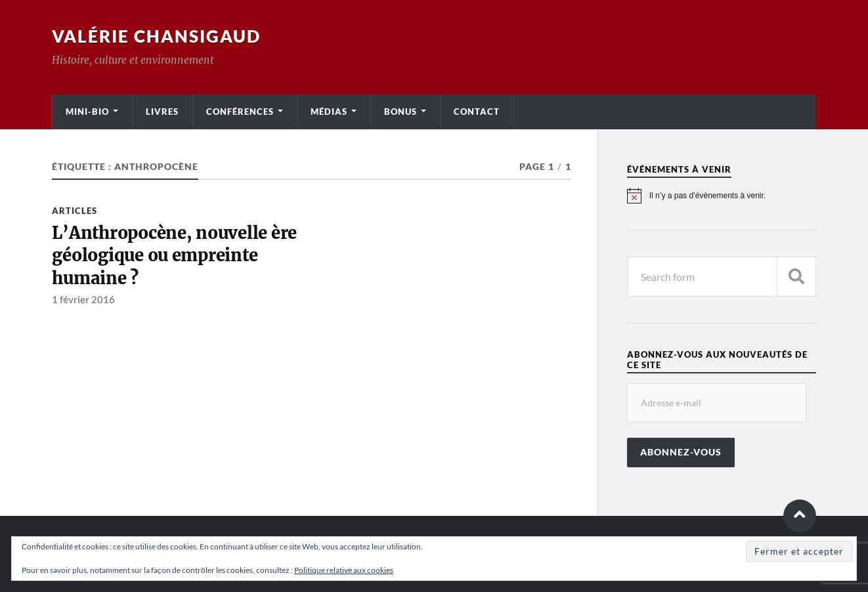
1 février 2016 (83, 299)
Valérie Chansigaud (156, 36)
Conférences (240, 112)
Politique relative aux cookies (344, 570)
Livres (162, 112)
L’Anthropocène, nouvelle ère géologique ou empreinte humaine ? (174, 256)
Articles (75, 211)
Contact (477, 112)
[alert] (722, 196)
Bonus (401, 112)
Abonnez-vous (681, 452)
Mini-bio (87, 112)
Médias (329, 112)
